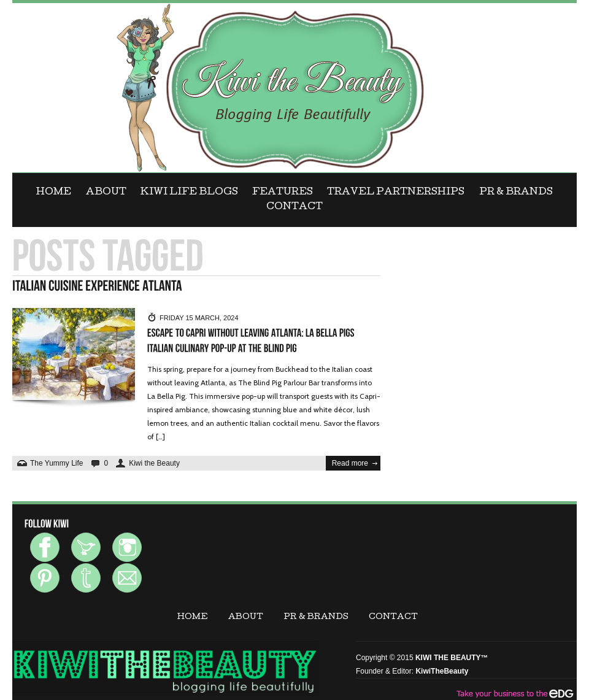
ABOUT (106, 193)
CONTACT (294, 207)
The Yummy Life (56, 463)
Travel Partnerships (396, 193)
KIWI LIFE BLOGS (189, 193)
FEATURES (283, 193)
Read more (350, 463)
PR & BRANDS (516, 193)
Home (54, 193)
